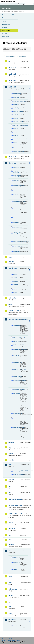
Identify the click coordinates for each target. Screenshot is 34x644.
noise (10, 583)
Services (5, 34)
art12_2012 (12, 68)
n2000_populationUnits (17, 201)
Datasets (5, 18)
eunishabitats (17, 190)
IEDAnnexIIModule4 (14, 514)
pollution (16, 118)
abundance (16, 168)
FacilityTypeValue (17, 376)
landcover (12, 529)
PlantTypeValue (17, 414)
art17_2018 (12, 157)
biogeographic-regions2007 (17, 172)
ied (10, 493)
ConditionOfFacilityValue (17, 349)
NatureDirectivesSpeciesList (17, 242)
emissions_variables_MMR (17, 471)
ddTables (16, 281)
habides (11, 480)
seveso (11, 596)
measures (16, 105)
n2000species (17, 233)
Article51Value (17, 325)
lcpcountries (17, 557)
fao (10, 447)
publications (13, 589)
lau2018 (11, 544)
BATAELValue (17, 342)
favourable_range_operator (17, 101)
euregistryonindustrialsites (14, 319)
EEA (10, 2)
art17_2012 (12, 87)
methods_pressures (17, 108)
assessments (17, 93)
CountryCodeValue (17, 356)
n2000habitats (17, 217)
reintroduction (17, 139)
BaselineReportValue (17, 337)
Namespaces (6, 37)
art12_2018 (12, 74)
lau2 (10, 540)
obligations (16, 289)
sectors (15, 569)
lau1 (10, 535)
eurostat (11, 442)
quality (15, 132)
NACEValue (17, 394)
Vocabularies (6, 30)
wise (10, 613)
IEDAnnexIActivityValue (17, 381)
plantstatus (16, 563)
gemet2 (11, 460)
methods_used (17, 115)
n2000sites (16, 223)
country (16, 626)
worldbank (12, 620)
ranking (15, 135)
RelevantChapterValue (17, 428)
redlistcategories (17, 246)
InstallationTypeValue (17, 389)
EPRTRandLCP (14, 311)
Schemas (5, 27)
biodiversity (13, 163)
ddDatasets (17, 278)
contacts (16, 274)
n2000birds (16, 208)
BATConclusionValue (17, 345)
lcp (10, 551)
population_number (17, 122)
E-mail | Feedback (7, 639)
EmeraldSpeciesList (17, 186)
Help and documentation (9, 15)
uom (10, 607)
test (10, 602)
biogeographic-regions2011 (17, 176)
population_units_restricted (17, 125)
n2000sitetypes (17, 227)
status (15, 293)
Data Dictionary (15, 12)
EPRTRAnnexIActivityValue (17, 370)
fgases (11, 454)
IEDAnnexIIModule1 (14, 499)
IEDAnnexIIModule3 (14, 506)
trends (15, 148)
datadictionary (13, 268)
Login (21, 4)
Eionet (9, 12)
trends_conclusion (17, 151)
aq (9, 61)
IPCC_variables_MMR (17, 474)
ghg (10, 465)
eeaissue (16, 285)
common (11, 262)
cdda (10, 257)
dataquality (16, 180)
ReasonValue (17, 418)
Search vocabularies (10, 56)
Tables (4, 21)
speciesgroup (17, 252)
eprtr (10, 304)
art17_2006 (12, 81)
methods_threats (17, 111)
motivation (16, 195)
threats (15, 142)
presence (16, 129)
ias (9, 486)
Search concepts (22, 56)
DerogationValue (17, 362)
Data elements (6, 24)
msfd (10, 576)
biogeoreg (16, 98)
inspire (11, 522)
